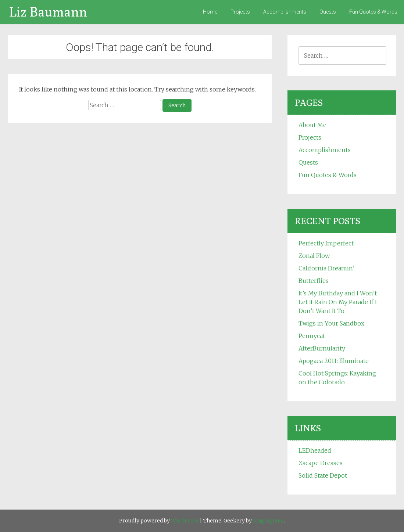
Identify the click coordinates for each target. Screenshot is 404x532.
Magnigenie (268, 521)
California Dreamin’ (326, 268)
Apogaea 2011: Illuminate (334, 361)
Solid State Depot (323, 475)
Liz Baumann (48, 12)
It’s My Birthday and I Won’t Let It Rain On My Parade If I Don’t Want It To (338, 302)
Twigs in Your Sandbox (331, 323)
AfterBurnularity (322, 348)
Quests (328, 12)
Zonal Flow (314, 256)
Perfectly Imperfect (326, 243)
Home (210, 12)
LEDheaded (315, 450)
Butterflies (314, 281)
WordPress (185, 521)
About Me (312, 125)
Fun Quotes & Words (373, 12)
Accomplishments (285, 12)
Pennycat (312, 336)
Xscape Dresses (321, 463)
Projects (240, 12)
